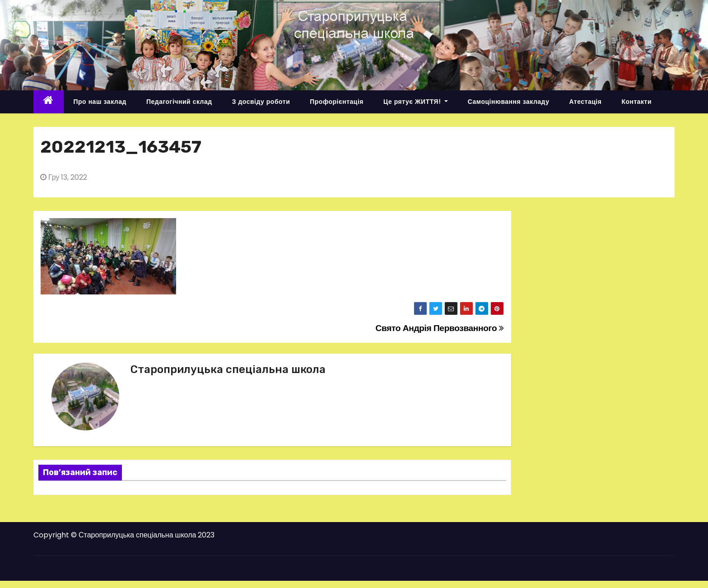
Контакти (636, 102)
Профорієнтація (337, 102)
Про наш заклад (100, 102)
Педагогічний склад (179, 102)
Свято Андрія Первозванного (440, 328)
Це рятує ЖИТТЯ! (416, 102)
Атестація (585, 102)
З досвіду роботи (261, 102)
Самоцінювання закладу (509, 102)
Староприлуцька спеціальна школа (228, 369)
